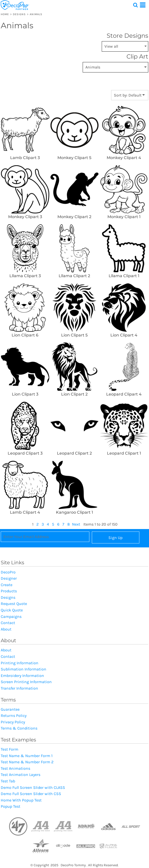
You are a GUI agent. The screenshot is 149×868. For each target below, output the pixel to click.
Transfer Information (19, 688)
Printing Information (20, 663)
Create (7, 585)
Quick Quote (12, 610)
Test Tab (8, 781)
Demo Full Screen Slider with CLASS (33, 787)
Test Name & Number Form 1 (27, 756)
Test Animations (15, 768)
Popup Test (11, 806)
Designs (19, 14)
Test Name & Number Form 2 (27, 762)
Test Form (10, 749)
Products (9, 591)
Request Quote (14, 604)
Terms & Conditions (19, 728)
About (6, 629)
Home (5, 14)
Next (76, 524)
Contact (8, 623)
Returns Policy (14, 716)
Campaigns (11, 617)
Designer (9, 578)
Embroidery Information (22, 676)
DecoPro (8, 572)
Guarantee (10, 709)
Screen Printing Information (26, 682)
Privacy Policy (13, 722)
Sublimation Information (24, 669)
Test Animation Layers (21, 775)
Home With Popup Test (21, 800)
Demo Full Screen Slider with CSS (31, 794)
